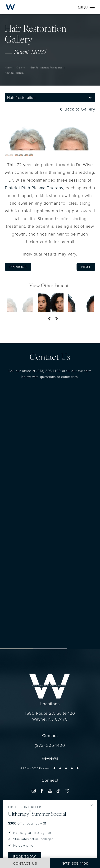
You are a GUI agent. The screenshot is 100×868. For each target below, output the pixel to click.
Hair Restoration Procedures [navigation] (46, 68)
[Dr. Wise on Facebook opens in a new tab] (42, 791)
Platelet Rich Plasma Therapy (34, 188)
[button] (92, 8)
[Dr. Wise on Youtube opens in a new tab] (50, 791)
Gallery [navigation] (21, 68)
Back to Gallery (77, 109)
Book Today (25, 857)
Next (86, 267)
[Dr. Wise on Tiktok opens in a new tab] (58, 791)
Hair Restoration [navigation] (14, 73)
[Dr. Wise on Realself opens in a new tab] (66, 791)
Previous (18, 267)
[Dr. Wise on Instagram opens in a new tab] (34, 791)
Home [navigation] (8, 68)
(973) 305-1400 (49, 371)
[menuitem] (34, 791)
